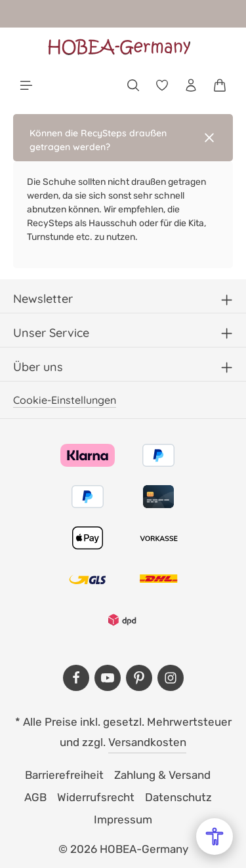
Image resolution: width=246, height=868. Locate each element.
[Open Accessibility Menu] (215, 837)
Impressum (123, 819)
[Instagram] (171, 678)
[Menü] (26, 85)
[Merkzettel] (162, 85)
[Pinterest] (139, 678)
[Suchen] (133, 85)
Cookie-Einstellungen (65, 400)
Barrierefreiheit (64, 775)
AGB (35, 797)
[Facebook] (76, 678)
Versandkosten (147, 742)
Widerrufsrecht (96, 797)
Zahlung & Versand (162, 775)
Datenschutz (178, 797)
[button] (123, 138)
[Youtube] (108, 678)
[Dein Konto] (191, 85)
